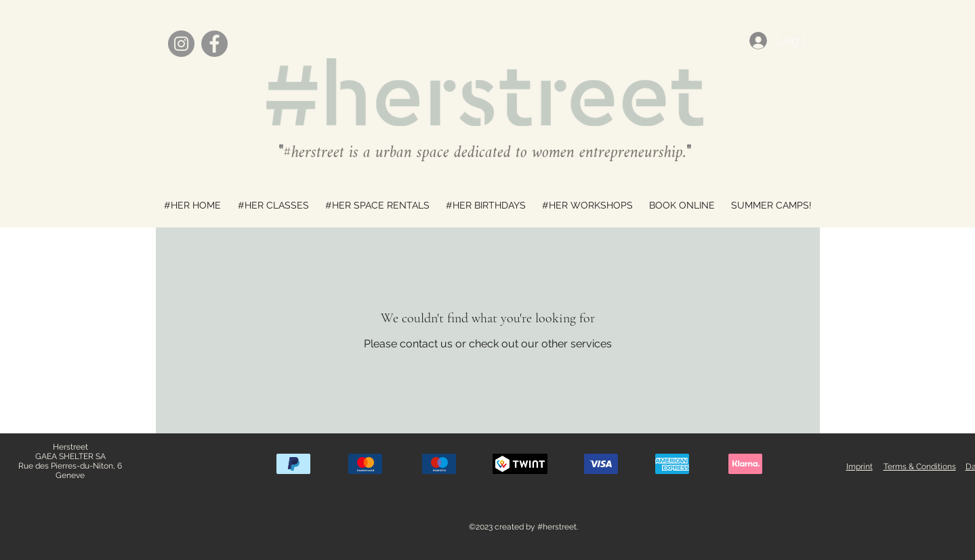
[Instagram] (181, 44)
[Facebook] (214, 44)
